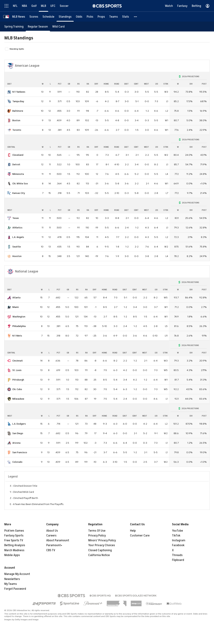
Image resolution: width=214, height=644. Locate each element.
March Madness (14, 550)
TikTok (176, 536)
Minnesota (18, 174)
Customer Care (140, 536)
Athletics (17, 228)
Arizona (16, 443)
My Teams (11, 584)
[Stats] (126, 17)
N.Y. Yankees (19, 92)
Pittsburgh (18, 380)
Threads (177, 555)
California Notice (99, 555)
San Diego (18, 433)
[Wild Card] (58, 27)
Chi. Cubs (17, 389)
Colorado (17, 462)
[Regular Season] (38, 27)
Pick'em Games (14, 531)
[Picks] (90, 17)
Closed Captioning (100, 550)
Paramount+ (54, 545)
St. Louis (17, 370)
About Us (52, 531)
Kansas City (19, 193)
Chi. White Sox (20, 184)
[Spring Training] (14, 27)
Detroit (16, 164)
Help (133, 531)
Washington (19, 317)
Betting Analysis (15, 545)
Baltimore (18, 111)
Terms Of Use (97, 531)
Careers (51, 536)
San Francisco (20, 452)
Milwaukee (18, 399)
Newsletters (12, 579)
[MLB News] (19, 17)
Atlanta (16, 298)
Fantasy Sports (14, 536)
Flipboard (178, 560)
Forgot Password (15, 589)
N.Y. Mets (17, 336)
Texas (16, 218)
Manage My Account (17, 574)
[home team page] (9, 92)
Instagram (179, 540)
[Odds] (79, 17)
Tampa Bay (18, 101)
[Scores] (34, 17)
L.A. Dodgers (19, 424)
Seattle (17, 247)
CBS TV (51, 550)
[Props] (101, 17)
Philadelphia (19, 326)
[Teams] (114, 17)
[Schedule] (48, 17)
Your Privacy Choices (102, 545)
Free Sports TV (14, 540)
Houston (17, 256)
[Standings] (65, 17)
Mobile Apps (12, 555)
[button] (136, 17)
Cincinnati (18, 361)
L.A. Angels (18, 237)
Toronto (17, 130)
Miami (16, 307)
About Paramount (58, 540)
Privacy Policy (97, 536)
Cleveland (18, 155)
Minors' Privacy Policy (102, 540)
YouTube (177, 531)
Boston (16, 120)
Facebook (178, 545)
